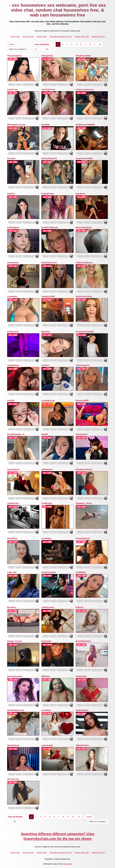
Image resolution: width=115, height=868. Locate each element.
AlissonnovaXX (49, 572)
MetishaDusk (13, 745)
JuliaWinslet (13, 503)
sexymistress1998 (84, 158)
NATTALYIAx (13, 779)
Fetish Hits (68, 864)
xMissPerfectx (82, 745)
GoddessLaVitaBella (85, 125)
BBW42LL (46, 676)
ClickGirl (45, 365)
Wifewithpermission (16, 125)
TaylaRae (46, 125)
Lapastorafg (47, 745)
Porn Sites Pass (28, 36)
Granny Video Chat (82, 36)
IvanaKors (80, 194)
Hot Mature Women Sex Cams (61, 36)
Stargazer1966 (48, 296)
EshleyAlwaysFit (49, 158)
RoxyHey (11, 158)
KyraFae (11, 194)
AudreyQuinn (13, 469)
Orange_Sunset (14, 641)
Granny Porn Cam (98, 36)
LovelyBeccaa (48, 400)
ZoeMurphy (47, 503)
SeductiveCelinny (84, 296)
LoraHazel (46, 710)
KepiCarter (46, 641)
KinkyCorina (13, 332)
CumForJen (13, 90)
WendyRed (12, 538)
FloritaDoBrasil (83, 538)
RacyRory (12, 607)
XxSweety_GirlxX (84, 503)
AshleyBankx (13, 227)
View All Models (42, 44)
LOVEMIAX (81, 572)
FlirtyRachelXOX (83, 56)
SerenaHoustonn (15, 676)
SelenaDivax (13, 263)
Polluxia (79, 607)
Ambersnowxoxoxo (85, 90)
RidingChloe (47, 56)
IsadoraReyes (82, 710)
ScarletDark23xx (83, 641)
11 (36, 49)
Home (12, 44)
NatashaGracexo (49, 263)
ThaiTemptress (83, 365)
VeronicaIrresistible (85, 332)
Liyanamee (12, 296)
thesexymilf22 (82, 400)
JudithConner (48, 607)
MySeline (46, 332)
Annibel (11, 400)
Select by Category (18, 49)
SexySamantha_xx (16, 434)
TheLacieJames (14, 56)
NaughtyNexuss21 (16, 710)
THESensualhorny (84, 263)
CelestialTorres (48, 90)
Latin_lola (12, 572)
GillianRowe (47, 469)
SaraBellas (46, 538)
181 (47, 49)
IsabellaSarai (13, 365)
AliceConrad (81, 434)
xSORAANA (81, 676)
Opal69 (45, 434)
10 (100, 44)
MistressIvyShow (84, 227)
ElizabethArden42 (84, 469)
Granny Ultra (15, 36)
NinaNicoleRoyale (50, 227)
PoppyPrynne (48, 194)
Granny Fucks (42, 36)
